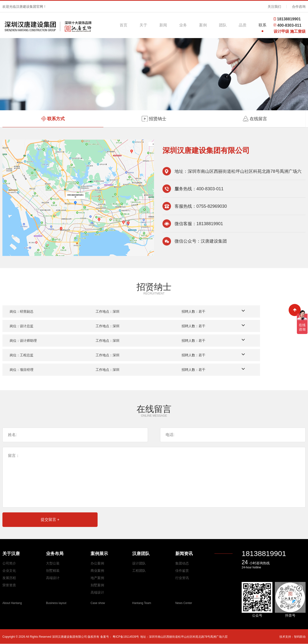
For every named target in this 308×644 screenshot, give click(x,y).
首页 (123, 25)
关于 (143, 25)
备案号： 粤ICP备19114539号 (120, 637)
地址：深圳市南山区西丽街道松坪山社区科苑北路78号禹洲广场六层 (184, 637)
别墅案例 (97, 585)
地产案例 (97, 578)
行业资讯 (182, 578)
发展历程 (9, 578)
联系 (262, 25)
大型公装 (53, 563)
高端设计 (53, 578)
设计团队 (139, 563)
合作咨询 (299, 7)
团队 (223, 25)
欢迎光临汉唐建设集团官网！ (24, 7)
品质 (243, 25)
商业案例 (97, 571)
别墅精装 (53, 571)
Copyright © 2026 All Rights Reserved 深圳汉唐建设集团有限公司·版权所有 (51, 637)
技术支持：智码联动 (293, 637)
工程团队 (139, 571)
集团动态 (182, 563)
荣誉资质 (9, 585)
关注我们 (274, 7)
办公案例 (97, 563)
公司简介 (9, 563)
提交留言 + (50, 520)
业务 (183, 25)
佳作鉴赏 (182, 571)
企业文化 (9, 571)
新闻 (163, 25)
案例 (203, 25)
